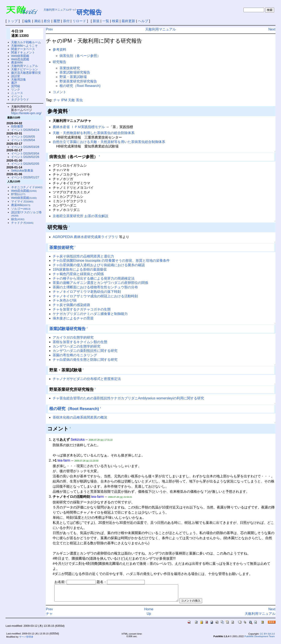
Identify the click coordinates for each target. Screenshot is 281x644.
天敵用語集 (19, 79)
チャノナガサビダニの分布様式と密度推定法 (87, 379)
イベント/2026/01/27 (25, 177)
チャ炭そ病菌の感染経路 (71, 305)
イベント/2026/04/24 (25, 130)
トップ (13, 21)
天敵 (71, 100)
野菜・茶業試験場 (73, 77)
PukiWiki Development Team (259, 640)
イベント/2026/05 (23, 137)
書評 (14, 83)
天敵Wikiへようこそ (24, 46)
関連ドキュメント (23, 52)
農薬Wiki (17, 62)
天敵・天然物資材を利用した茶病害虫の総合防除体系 (94, 133)
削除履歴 (17, 126)
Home (149, 612)
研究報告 (89, 12)
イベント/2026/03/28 (25, 147)
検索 (115, 21)
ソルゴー (21, 209)
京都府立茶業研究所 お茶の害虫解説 (80, 216)
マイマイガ (22, 201)
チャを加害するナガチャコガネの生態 (82, 309)
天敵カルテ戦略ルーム (26, 42)
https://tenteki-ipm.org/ (26, 113)
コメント (59, 92)
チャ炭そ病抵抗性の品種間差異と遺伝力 (83, 256)
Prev (49, 29)
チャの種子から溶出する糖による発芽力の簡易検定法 (94, 278)
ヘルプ (143, 21)
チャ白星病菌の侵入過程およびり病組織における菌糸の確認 (99, 265)
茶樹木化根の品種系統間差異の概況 (80, 417)
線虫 (18, 219)
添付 (66, 21)
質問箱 (16, 86)
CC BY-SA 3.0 (267, 637)
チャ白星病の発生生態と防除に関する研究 (85, 360)
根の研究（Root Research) (80, 86)
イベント (17, 96)
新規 (96, 21)
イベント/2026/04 (23, 140)
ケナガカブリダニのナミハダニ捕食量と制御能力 (90, 314)
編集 (28, 21)
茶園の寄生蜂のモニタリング (75, 355)
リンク (16, 90)
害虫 (79, 100)
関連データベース (23, 49)
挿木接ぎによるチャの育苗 (73, 318)
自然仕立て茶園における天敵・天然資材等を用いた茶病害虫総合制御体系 (109, 142)
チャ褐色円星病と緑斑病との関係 (78, 274)
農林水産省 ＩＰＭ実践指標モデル (79, 127)
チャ (72, 10)
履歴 (57, 21)
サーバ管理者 (26, 640)
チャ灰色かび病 (65, 300)
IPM (64, 100)
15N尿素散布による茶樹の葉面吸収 (80, 269)
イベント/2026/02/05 (25, 164)
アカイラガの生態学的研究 (73, 337)
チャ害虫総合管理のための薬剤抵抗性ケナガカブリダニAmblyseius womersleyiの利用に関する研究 (128, 398)
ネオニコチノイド (27, 187)
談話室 (16, 76)
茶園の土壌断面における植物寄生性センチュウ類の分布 (95, 287)
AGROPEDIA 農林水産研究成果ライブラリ (85, 237)
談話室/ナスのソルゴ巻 (26, 214)
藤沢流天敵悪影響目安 (26, 73)
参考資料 (59, 50)
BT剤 (18, 194)
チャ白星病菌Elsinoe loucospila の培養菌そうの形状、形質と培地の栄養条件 (111, 261)
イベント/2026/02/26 (25, 157)
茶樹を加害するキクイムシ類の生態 (80, 342)
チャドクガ (22, 223)
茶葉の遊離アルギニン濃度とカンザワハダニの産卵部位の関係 (100, 283)
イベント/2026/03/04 (25, 153)
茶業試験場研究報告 (75, 72)
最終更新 (128, 21)
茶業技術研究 (70, 68)
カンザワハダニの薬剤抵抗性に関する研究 (85, 351)
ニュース (17, 93)
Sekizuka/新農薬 (22, 170)
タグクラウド (20, 100)
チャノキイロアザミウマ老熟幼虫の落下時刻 (87, 292)
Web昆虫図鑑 (20, 59)
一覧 (106, 21)
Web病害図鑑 (20, 56)
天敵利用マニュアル (56, 10)
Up (149, 617)
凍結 (37, 21)
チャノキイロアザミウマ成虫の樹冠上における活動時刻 (95, 296)
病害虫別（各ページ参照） (80, 56)
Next (272, 29)
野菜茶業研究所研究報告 (78, 81)
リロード (79, 21)
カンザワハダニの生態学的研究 (77, 346)
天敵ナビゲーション (25, 69)
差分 (47, 21)
